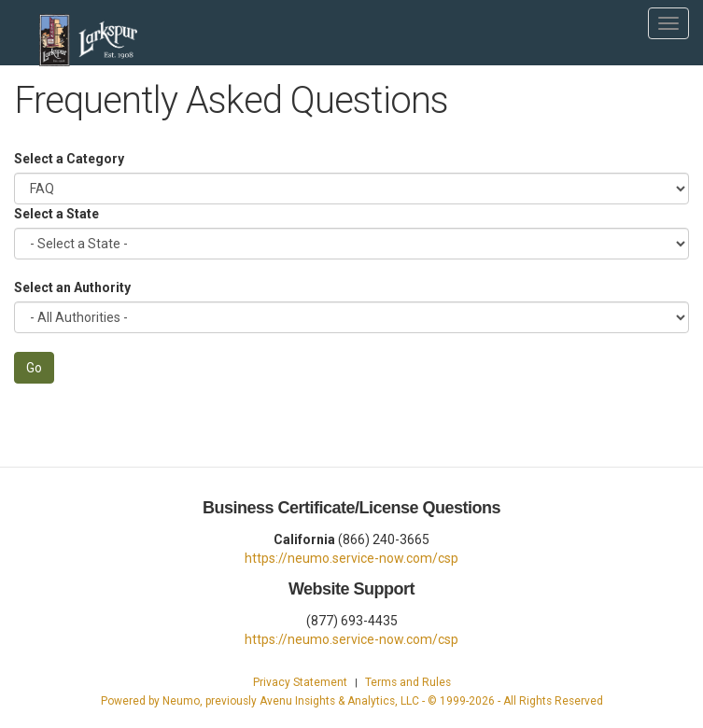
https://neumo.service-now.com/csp (351, 558)
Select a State (56, 214)
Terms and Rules (408, 682)
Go (34, 368)
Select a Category (69, 159)
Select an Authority (72, 287)
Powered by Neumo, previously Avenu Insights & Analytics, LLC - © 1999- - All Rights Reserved (352, 701)
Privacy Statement (300, 682)
